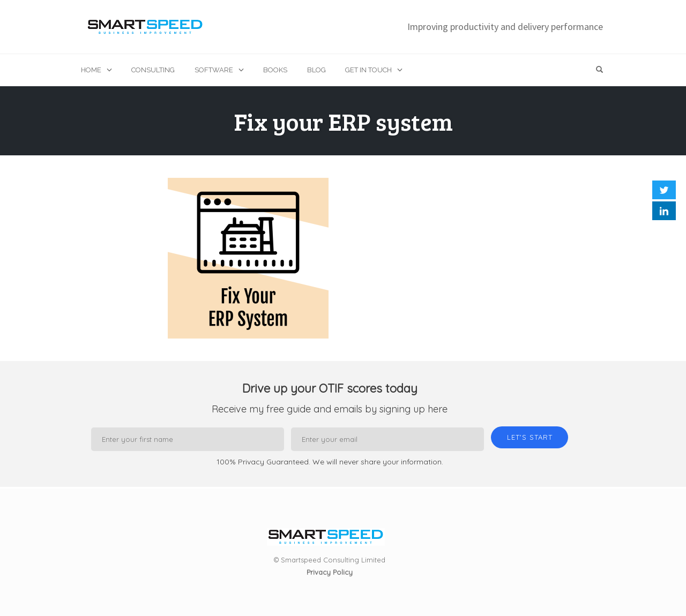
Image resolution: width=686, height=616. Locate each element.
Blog (316, 70)
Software (214, 70)
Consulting (153, 70)
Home (91, 70)
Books (275, 70)
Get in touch (368, 70)
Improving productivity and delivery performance (505, 27)
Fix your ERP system (343, 121)
